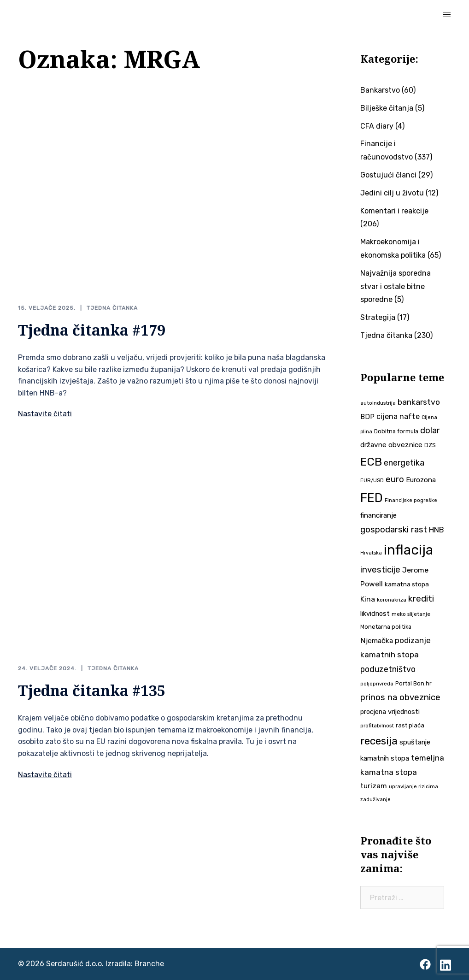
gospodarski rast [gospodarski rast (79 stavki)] (394, 530)
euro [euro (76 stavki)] (395, 479)
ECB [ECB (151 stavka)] (371, 462)
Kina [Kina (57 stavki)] (368, 599)
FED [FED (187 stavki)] (372, 498)
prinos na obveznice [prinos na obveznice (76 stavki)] (400, 697)
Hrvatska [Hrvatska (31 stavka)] (371, 553)
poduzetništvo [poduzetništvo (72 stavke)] (388, 669)
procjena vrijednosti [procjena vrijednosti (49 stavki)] (390, 712)
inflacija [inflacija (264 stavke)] (408, 550)
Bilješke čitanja (387, 108)
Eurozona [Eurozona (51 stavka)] (421, 480)
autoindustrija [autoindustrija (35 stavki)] (378, 403)
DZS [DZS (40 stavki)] (430, 445)
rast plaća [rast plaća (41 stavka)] (410, 725)
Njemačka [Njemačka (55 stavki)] (377, 641)
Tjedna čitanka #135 (92, 690)
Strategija (378, 317)
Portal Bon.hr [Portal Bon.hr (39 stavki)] (413, 683)
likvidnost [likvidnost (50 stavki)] (375, 614)
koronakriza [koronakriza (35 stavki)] (392, 600)
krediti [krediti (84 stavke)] (421, 599)
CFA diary (377, 126)
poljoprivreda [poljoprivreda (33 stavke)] (377, 684)
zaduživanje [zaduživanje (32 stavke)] (375, 800)
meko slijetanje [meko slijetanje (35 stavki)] (411, 614)
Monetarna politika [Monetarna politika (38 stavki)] (386, 627)
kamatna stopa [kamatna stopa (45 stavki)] (407, 584)
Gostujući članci (388, 175)
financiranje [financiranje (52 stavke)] (378, 515)
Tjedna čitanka (112, 308)
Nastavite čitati (45, 414)
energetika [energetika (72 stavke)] (404, 463)
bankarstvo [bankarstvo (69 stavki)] (419, 402)
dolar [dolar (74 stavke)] (430, 431)
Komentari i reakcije (394, 211)
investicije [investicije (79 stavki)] (380, 570)
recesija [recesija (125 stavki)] (379, 741)
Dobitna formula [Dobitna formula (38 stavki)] (396, 431)
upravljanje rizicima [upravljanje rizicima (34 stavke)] (413, 786)
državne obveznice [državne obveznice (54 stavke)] (391, 445)
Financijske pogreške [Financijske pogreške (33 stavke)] (411, 500)
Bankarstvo (380, 90)
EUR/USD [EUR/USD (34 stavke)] (372, 480)
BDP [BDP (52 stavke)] (367, 417)
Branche (149, 964)
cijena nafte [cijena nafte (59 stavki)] (398, 416)
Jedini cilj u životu (392, 193)
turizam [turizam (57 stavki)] (374, 786)
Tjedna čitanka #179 (92, 330)
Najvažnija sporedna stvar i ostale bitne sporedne (396, 286)
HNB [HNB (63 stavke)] (437, 530)
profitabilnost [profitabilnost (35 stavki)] (377, 726)
